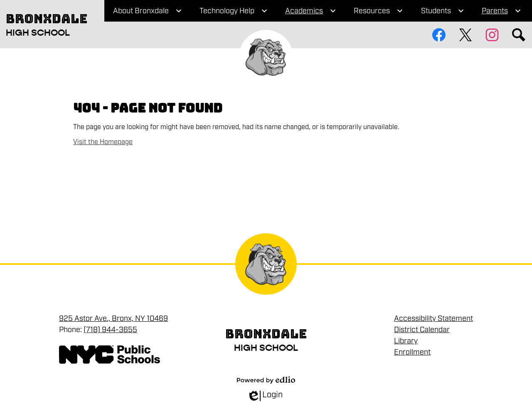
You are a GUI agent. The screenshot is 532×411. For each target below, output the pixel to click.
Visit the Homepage (103, 142)
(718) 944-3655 (110, 330)
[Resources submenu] (378, 11)
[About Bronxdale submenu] (148, 11)
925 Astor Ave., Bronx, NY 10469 (113, 318)
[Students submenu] (443, 11)
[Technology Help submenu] (234, 11)
